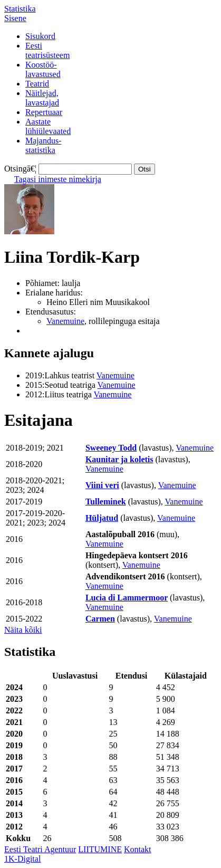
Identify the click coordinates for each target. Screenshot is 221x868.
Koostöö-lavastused (43, 69)
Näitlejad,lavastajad (42, 98)
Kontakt (138, 849)
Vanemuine (65, 321)
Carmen (100, 619)
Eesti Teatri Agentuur (40, 849)
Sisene (15, 18)
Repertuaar (44, 112)
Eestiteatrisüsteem (47, 50)
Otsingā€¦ (20, 169)
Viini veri (102, 485)
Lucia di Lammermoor (127, 598)
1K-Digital (22, 859)
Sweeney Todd (111, 448)
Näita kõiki (23, 630)
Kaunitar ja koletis (119, 459)
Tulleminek (106, 502)
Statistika (20, 9)
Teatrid (37, 84)
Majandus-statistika (43, 145)
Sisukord (40, 36)
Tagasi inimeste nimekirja (58, 179)
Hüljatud (102, 518)
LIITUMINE (100, 849)
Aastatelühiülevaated (48, 126)
